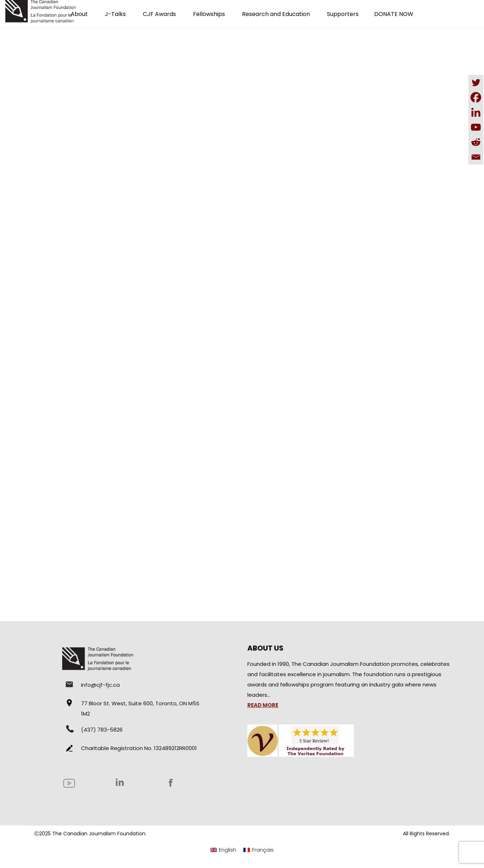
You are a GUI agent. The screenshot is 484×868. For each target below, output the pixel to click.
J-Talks (115, 14)
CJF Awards (159, 14)
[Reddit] (476, 142)
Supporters (343, 14)
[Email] (476, 157)
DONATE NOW (394, 14)
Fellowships (209, 14)
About (79, 14)
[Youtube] (476, 127)
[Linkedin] (476, 112)
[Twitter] (476, 82)
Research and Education (276, 14)
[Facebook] (476, 97)
